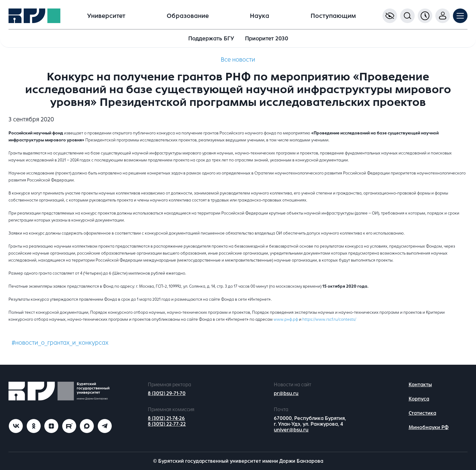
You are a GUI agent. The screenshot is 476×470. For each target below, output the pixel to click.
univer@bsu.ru (291, 430)
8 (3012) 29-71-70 (167, 393)
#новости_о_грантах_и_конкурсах (60, 343)
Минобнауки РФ (429, 427)
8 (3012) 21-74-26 (166, 418)
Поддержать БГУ (211, 39)
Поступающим (333, 16)
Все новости (238, 60)
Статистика (422, 413)
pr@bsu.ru (286, 393)
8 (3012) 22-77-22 (167, 424)
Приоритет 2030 (267, 39)
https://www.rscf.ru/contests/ (329, 319)
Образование (188, 16)
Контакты (420, 385)
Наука (260, 16)
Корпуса (419, 399)
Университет (106, 16)
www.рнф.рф (286, 319)
